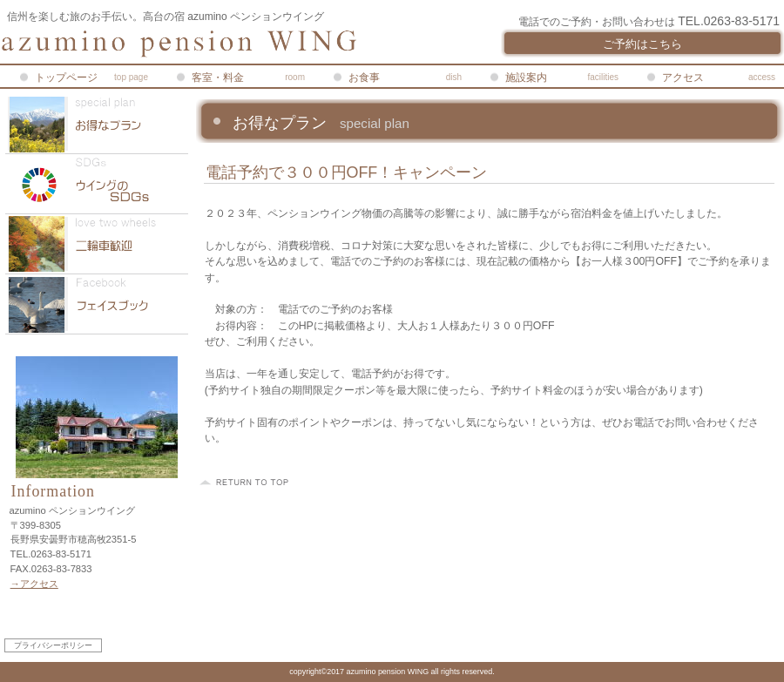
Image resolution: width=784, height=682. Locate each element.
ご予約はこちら (642, 44)
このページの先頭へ (247, 483)
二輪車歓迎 (97, 244)
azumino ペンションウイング (209, 44)
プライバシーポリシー (53, 645)
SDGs (97, 184)
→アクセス (34, 584)
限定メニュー (97, 124)
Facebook (97, 304)
